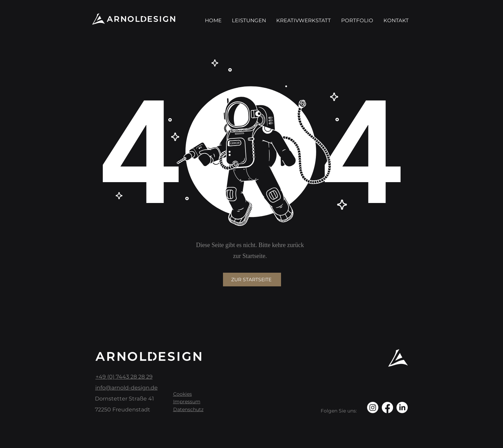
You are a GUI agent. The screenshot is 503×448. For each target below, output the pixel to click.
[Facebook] (387, 408)
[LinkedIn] (402, 408)
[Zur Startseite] (252, 280)
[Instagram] (373, 408)
